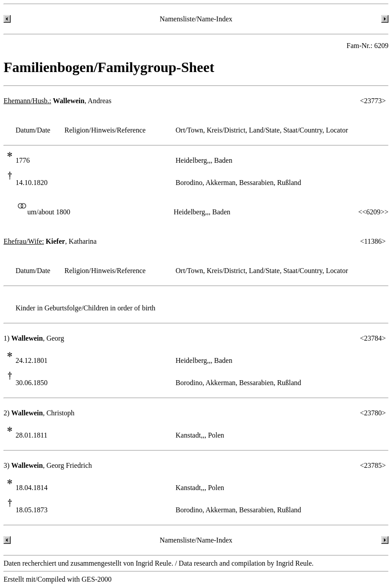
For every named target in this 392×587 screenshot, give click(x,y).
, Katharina (50, 241)
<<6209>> (373, 212)
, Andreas (58, 101)
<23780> (373, 413)
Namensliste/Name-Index (196, 19)
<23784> (373, 338)
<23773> (373, 101)
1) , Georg (34, 338)
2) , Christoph (39, 413)
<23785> (373, 465)
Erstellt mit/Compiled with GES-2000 (58, 579)
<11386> (373, 241)
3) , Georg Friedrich (48, 465)
